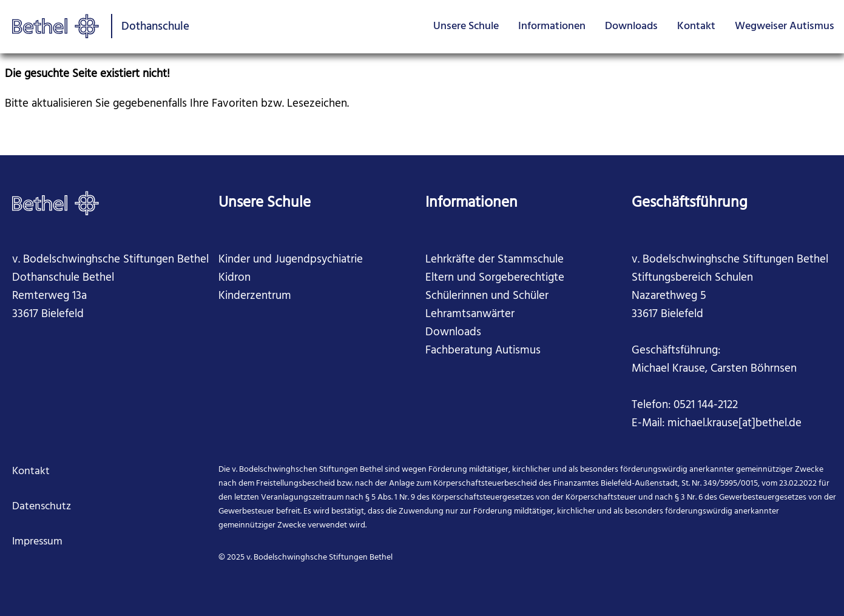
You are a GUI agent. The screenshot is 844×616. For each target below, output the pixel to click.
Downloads (631, 26)
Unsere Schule (466, 26)
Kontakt (696, 26)
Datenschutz (42, 507)
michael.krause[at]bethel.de (734, 423)
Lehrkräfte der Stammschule (495, 259)
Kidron (235, 278)
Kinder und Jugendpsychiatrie (291, 259)
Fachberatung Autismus (483, 350)
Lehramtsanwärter (470, 314)
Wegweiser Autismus (785, 26)
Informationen (552, 26)
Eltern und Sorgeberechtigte (495, 278)
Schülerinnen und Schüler (487, 296)
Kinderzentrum (255, 296)
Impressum (37, 542)
